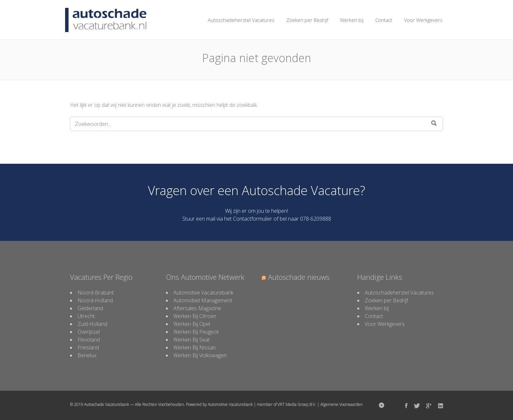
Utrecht (86, 316)
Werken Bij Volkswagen (200, 355)
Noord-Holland (95, 300)
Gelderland (90, 308)
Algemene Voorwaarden (341, 404)
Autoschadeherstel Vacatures (241, 20)
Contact (384, 20)
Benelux (87, 355)
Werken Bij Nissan (195, 347)
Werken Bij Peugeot (196, 332)
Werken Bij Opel (192, 324)
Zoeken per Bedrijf (307, 20)
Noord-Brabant (96, 293)
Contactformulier (253, 219)
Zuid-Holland (92, 324)
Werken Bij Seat (192, 340)
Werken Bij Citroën (195, 316)
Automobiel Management (203, 300)
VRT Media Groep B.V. (297, 404)
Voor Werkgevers (423, 20)
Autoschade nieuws (299, 277)
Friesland (88, 347)
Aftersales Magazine (197, 308)
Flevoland (89, 340)
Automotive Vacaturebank (203, 293)
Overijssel (89, 332)
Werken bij (352, 20)
